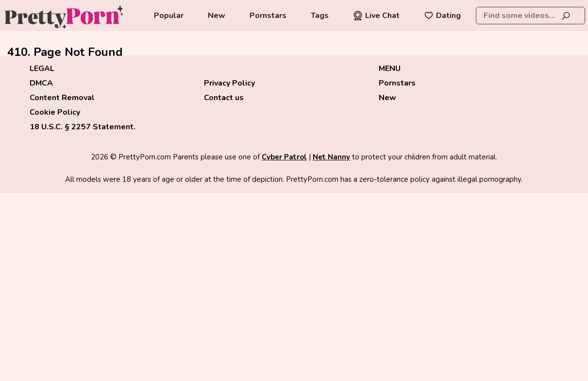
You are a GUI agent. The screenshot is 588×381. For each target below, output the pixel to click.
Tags (320, 16)
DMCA (41, 83)
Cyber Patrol (284, 157)
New (217, 16)
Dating (442, 16)
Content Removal (62, 98)
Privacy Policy (229, 83)
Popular (169, 16)
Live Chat (376, 16)
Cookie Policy (55, 112)
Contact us (224, 98)
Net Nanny (331, 157)
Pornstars (268, 16)
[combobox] (530, 16)
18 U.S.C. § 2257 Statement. (83, 127)
